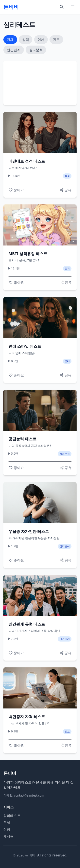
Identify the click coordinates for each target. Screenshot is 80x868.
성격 (26, 40)
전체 (10, 40)
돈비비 (11, 7)
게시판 (9, 836)
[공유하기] (65, 190)
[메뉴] (73, 7)
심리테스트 (12, 816)
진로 (56, 40)
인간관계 (14, 50)
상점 (7, 829)
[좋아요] (16, 190)
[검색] (62, 7)
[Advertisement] (40, 82)
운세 (7, 822)
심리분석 (36, 50)
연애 (41, 40)
